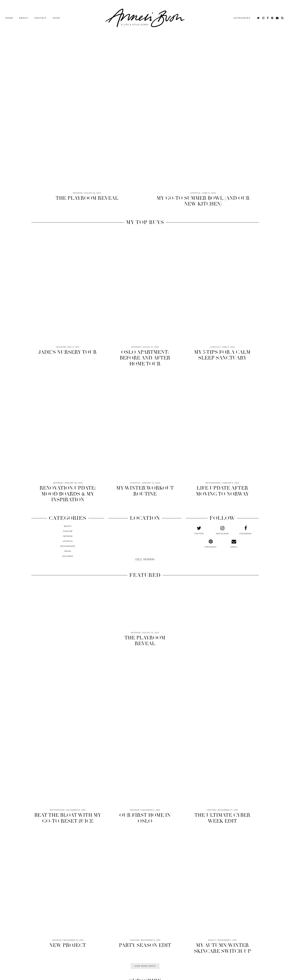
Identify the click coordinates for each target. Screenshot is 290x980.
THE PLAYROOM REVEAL (87, 198)
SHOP (56, 17)
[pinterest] (272, 17)
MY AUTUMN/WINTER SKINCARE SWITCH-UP (222, 948)
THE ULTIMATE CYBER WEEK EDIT (222, 818)
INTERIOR (68, 536)
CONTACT (41, 17)
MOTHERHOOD (68, 546)
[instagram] (263, 17)
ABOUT (24, 17)
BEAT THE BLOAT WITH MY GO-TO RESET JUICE (68, 818)
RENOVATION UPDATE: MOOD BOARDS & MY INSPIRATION (68, 494)
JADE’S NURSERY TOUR (68, 352)
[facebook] (268, 17)
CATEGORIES (242, 17)
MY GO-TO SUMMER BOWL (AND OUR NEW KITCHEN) (203, 201)
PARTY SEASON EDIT (145, 945)
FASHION (68, 531)
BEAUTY (68, 526)
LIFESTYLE (68, 541)
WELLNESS (68, 556)
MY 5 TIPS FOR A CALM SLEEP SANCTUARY (222, 355)
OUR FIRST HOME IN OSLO (145, 818)
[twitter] (259, 17)
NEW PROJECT (68, 945)
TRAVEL (68, 551)
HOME (9, 17)
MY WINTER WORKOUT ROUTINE (145, 491)
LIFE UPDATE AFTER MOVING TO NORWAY (222, 491)
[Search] (282, 17)
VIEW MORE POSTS (145, 966)
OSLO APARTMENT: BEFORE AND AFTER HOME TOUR (145, 358)
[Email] (277, 17)
